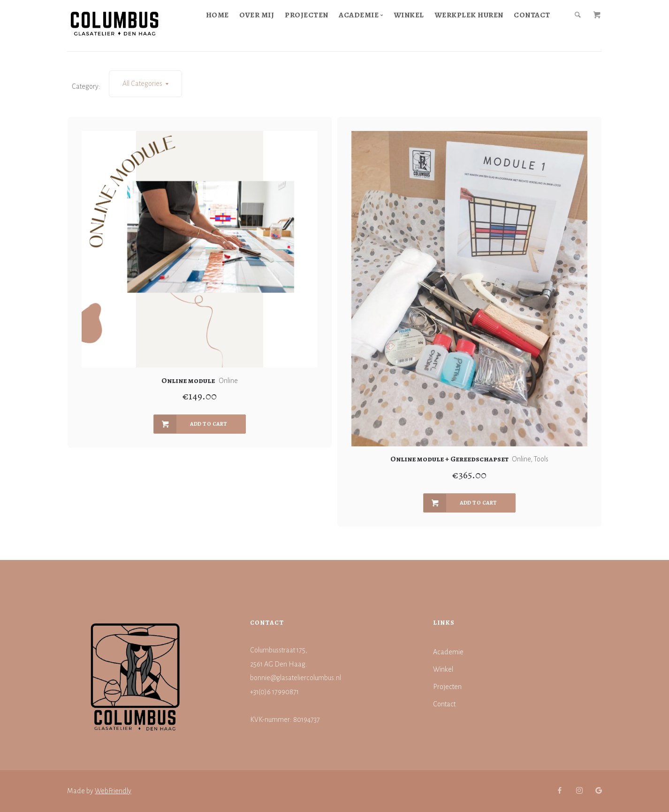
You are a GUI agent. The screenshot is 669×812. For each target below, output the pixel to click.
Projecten (307, 15)
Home (217, 15)
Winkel (409, 15)
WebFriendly (113, 791)
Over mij (257, 15)
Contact (532, 15)
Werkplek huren (469, 15)
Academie (448, 652)
